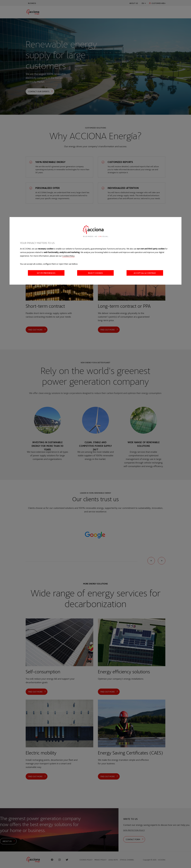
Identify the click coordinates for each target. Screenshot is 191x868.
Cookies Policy (68, 256)
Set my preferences (46, 273)
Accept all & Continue (145, 273)
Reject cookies (95, 273)
